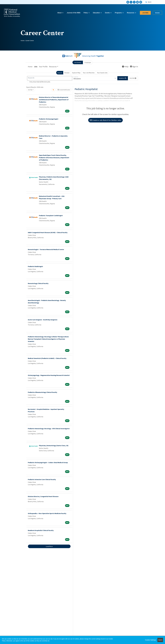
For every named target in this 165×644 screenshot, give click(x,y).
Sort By (30, 90)
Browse (67, 73)
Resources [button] (53, 67)
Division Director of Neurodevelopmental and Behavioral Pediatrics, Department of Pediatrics (54, 100)
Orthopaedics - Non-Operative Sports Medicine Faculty (47, 513)
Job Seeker (78, 62)
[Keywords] (50, 78)
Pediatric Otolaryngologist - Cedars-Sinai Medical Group (48, 462)
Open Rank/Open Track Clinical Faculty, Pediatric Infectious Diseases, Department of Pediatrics (54, 158)
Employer (88, 62)
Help (125, 66)
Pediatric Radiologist (35, 266)
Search (60, 73)
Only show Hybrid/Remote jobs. (40, 82)
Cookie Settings (150, 640)
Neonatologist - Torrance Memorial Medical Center (46, 249)
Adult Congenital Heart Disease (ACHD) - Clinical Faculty (48, 232)
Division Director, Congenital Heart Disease (43, 496)
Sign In (134, 66)
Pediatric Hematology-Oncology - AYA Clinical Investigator (49, 429)
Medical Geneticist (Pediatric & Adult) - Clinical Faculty (47, 358)
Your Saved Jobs (102, 73)
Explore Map (76, 73)
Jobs (36, 67)
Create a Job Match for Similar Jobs (105, 120)
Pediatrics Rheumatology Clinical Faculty (42, 392)
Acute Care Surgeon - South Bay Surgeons (43, 320)
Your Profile (43, 67)
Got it (160, 640)
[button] (133, 78)
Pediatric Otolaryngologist (49, 119)
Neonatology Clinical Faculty (38, 283)
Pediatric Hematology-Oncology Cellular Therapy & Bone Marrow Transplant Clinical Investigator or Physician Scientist (48, 339)
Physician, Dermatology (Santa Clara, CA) (54, 445)
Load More (49, 546)
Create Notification (64, 90)
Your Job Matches (89, 73)
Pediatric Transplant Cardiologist (51, 215)
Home (22, 41)
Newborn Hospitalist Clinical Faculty (41, 530)
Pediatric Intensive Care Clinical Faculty (42, 479)
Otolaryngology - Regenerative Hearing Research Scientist (49, 375)
